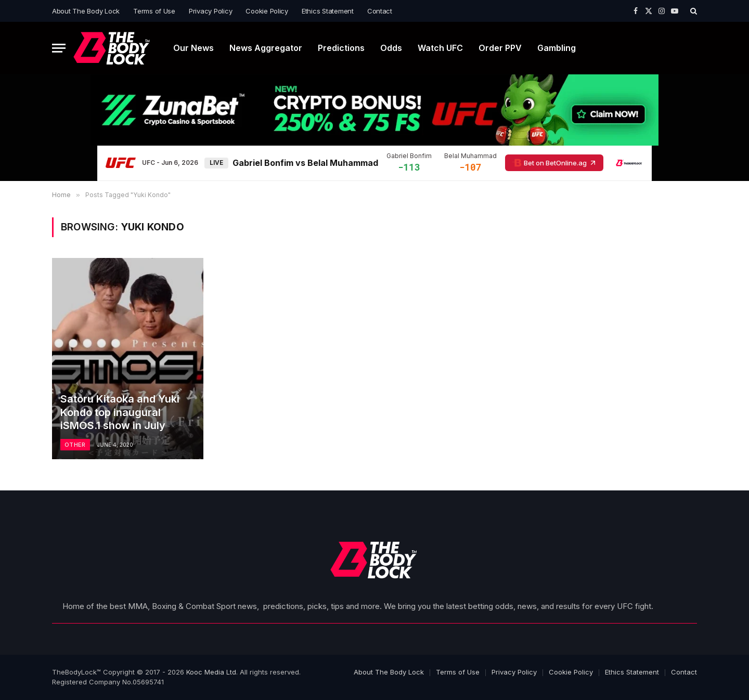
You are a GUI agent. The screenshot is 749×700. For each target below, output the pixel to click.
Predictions (341, 48)
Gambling (557, 48)
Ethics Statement (328, 11)
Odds (391, 48)
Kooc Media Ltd (211, 672)
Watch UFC (440, 48)
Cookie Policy (267, 11)
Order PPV (500, 48)
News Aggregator (266, 48)
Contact (380, 11)
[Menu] (59, 48)
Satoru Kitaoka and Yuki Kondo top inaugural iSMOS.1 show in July (120, 412)
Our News (193, 48)
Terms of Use (154, 11)
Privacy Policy (210, 11)
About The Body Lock (86, 11)
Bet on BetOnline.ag (554, 163)
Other (75, 445)
